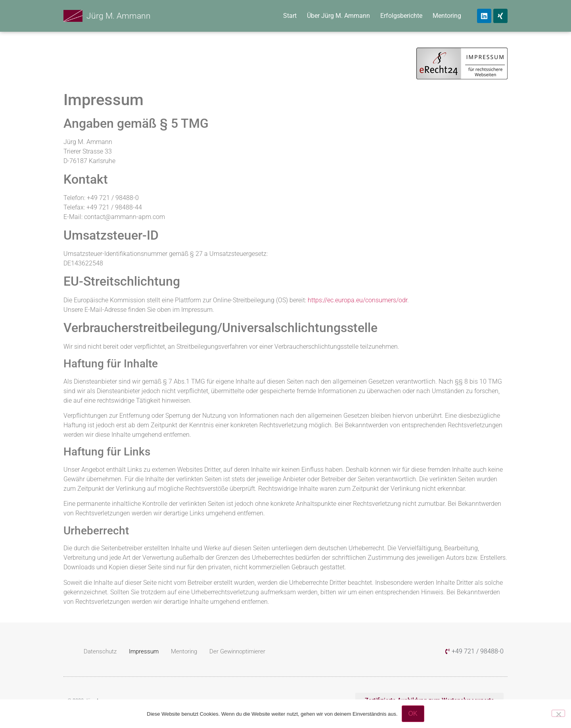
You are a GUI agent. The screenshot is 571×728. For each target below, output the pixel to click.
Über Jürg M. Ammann (338, 16)
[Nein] (558, 713)
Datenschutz (100, 651)
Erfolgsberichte (401, 16)
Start (290, 16)
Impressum (144, 651)
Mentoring (447, 16)
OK (413, 714)
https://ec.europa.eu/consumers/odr (357, 300)
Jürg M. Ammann (119, 16)
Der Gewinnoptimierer (237, 651)
